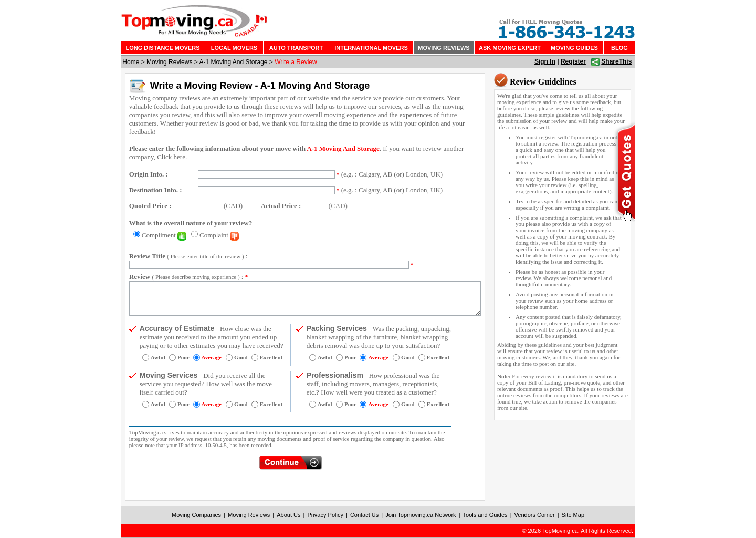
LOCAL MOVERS (234, 48)
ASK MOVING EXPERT (510, 48)
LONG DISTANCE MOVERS (163, 48)
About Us (288, 515)
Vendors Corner (535, 515)
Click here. (172, 157)
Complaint (219, 235)
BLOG (619, 48)
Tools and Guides (485, 515)
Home (131, 62)
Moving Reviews (169, 62)
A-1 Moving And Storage (233, 62)
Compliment (164, 235)
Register (573, 61)
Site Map (573, 515)
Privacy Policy (325, 515)
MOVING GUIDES (574, 48)
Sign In (545, 61)
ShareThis (616, 61)
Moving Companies (196, 515)
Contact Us (364, 515)
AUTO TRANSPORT (296, 48)
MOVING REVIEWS (444, 48)
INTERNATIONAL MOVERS (371, 48)
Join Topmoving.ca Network (421, 515)
